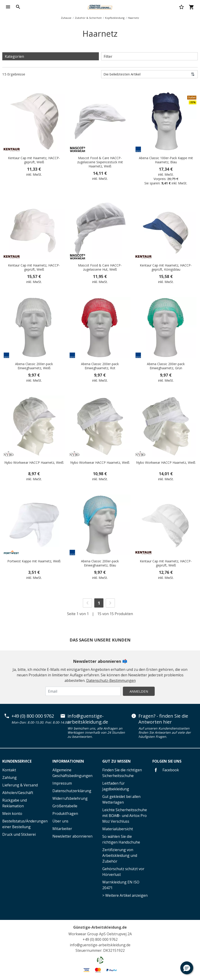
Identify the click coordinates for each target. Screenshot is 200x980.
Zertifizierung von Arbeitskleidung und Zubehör (120, 855)
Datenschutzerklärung (72, 791)
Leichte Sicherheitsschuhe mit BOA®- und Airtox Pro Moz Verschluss (125, 816)
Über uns (60, 821)
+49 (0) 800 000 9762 (33, 716)
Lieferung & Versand (20, 785)
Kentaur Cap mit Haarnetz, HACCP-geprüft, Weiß (34, 160)
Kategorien (14, 56)
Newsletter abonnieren (72, 836)
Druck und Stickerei (19, 834)
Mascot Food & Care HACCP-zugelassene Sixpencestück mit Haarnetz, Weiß (100, 162)
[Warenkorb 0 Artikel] (191, 7)
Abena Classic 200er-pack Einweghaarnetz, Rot (100, 366)
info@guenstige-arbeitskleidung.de (88, 719)
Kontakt (9, 770)
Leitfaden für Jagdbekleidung (116, 786)
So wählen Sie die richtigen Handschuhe (121, 839)
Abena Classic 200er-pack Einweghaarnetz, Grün (166, 366)
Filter (108, 56)
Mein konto (12, 813)
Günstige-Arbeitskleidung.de (100, 927)
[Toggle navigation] (8, 7)
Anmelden (139, 691)
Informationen (68, 761)
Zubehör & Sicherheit (88, 18)
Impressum (62, 783)
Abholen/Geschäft (18, 793)
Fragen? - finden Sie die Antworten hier (163, 719)
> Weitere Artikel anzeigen (125, 895)
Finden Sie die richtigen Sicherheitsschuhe (122, 773)
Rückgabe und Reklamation (15, 803)
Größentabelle (65, 806)
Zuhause (66, 18)
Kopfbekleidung (115, 18)
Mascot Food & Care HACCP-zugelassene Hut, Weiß (100, 267)
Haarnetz (134, 18)
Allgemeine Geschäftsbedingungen (72, 773)
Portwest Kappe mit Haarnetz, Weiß (34, 561)
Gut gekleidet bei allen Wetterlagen (121, 799)
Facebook (166, 770)
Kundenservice (17, 761)
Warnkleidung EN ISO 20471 (121, 885)
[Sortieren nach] (149, 74)
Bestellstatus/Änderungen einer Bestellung (25, 824)
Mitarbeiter (62, 829)
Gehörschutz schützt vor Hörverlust (123, 872)
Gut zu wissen (116, 761)
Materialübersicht (118, 829)
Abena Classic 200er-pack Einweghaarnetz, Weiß (34, 366)
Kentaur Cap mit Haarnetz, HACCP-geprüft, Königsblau (166, 267)
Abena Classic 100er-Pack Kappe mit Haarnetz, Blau (166, 160)
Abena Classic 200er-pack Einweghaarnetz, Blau (100, 563)
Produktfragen (65, 813)
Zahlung (9, 777)
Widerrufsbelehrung (70, 798)
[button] (187, 968)
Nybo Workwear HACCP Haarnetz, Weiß (34, 463)
